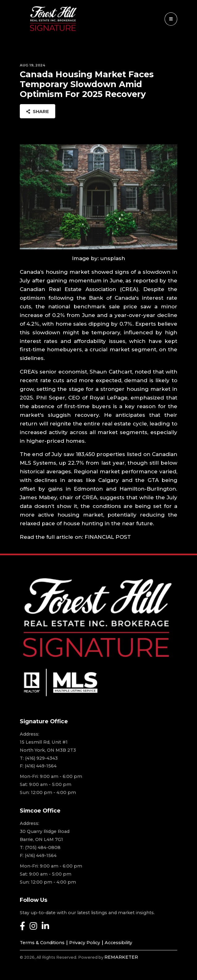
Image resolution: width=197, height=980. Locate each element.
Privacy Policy (85, 943)
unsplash (113, 258)
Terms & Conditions (42, 943)
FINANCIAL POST (108, 537)
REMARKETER (121, 957)
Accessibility (118, 943)
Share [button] (38, 112)
